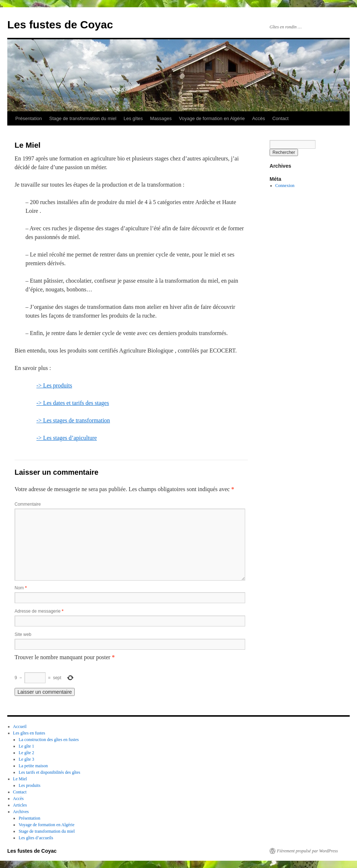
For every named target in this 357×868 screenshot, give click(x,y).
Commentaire (28, 504)
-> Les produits (54, 385)
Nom (21, 588)
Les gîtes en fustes (29, 733)
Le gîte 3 (26, 759)
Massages (161, 118)
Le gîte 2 (26, 753)
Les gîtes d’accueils (36, 838)
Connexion (285, 186)
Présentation (29, 118)
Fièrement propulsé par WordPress (307, 851)
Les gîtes (133, 118)
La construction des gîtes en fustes (49, 740)
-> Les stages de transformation (73, 420)
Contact (280, 118)
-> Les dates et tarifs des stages (73, 403)
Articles (20, 805)
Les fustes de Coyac (60, 25)
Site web (23, 634)
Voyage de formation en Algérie (212, 118)
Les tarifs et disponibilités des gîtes (49, 772)
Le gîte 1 (26, 746)
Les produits (30, 785)
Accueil (20, 726)
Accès (258, 118)
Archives (21, 812)
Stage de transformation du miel (83, 118)
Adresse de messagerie (39, 611)
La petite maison (33, 766)
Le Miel (20, 779)
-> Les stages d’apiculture (67, 438)
